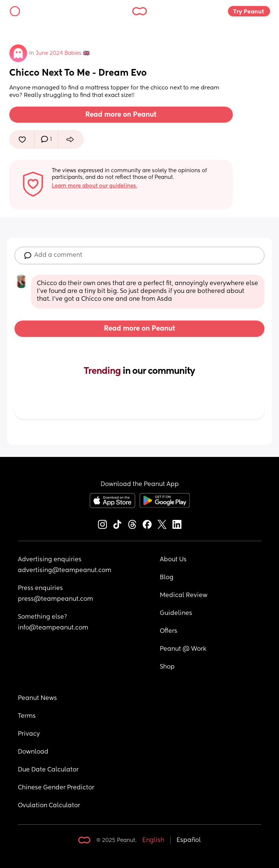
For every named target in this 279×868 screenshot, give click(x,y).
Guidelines (176, 613)
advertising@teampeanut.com (65, 571)
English (153, 840)
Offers (169, 631)
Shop (167, 667)
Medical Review (184, 596)
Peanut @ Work (183, 649)
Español (189, 840)
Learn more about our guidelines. (94, 186)
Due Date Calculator (48, 770)
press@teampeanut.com (56, 599)
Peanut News (37, 698)
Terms (27, 716)
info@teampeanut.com (53, 628)
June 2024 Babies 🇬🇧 (63, 53)
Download (33, 752)
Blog (167, 578)
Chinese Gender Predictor (56, 788)
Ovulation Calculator (49, 806)
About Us (173, 560)
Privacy (29, 734)
